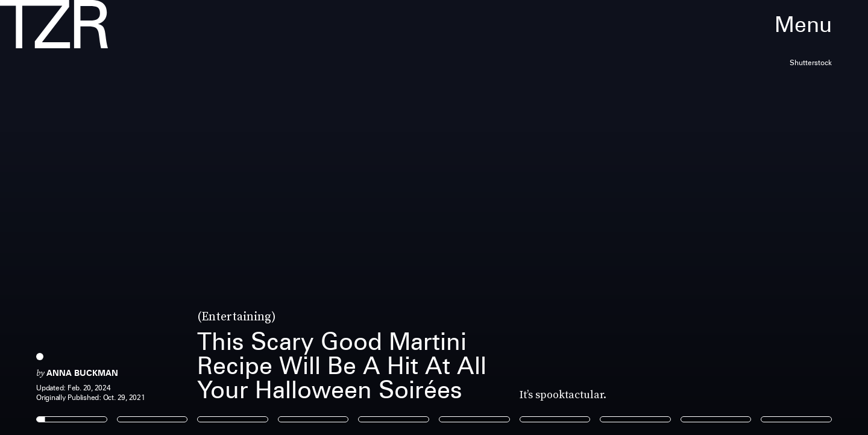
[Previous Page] (143, 217)
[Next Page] (577, 217)
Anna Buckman (82, 373)
